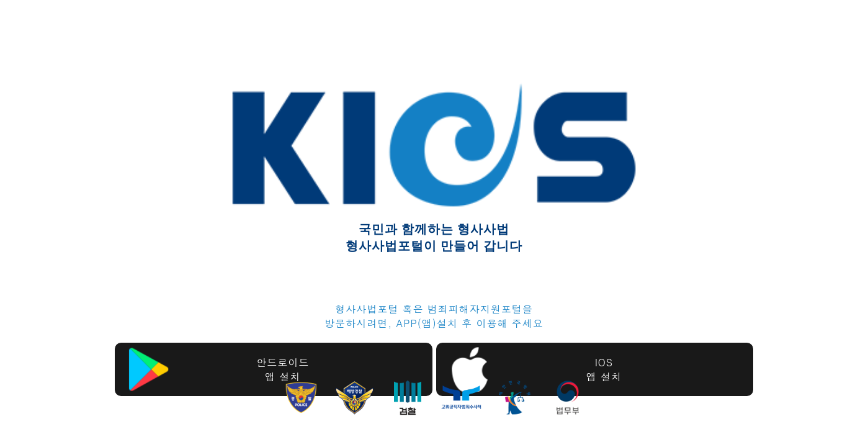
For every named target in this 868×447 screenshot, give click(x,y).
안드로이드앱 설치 (283, 369)
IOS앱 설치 (604, 369)
